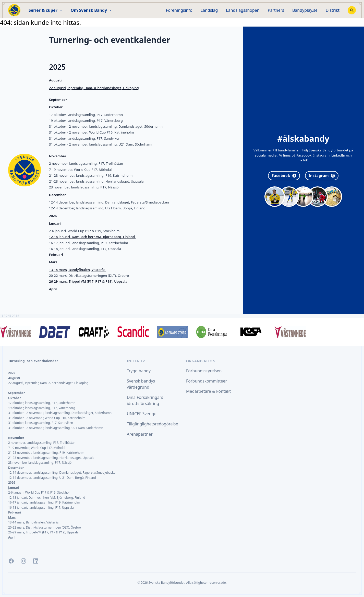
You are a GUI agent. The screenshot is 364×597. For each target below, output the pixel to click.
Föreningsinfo (179, 10)
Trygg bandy (139, 371)
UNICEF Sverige (142, 414)
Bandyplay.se (305, 10)
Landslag (209, 10)
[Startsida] (14, 10)
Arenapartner (140, 434)
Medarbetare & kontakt (208, 391)
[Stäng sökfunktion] (352, 10)
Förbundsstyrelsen (204, 371)
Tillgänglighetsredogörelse (153, 424)
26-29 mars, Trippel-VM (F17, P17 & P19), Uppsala (89, 281)
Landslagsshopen (243, 10)
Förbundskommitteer (207, 381)
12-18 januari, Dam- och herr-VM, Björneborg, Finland (92, 237)
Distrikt (333, 10)
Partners (276, 10)
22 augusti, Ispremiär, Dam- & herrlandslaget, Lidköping (94, 88)
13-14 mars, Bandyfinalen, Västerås (78, 270)
